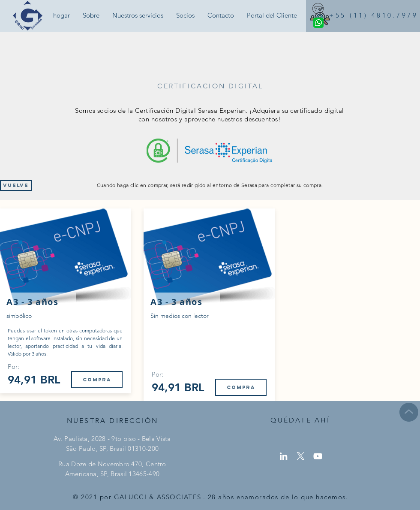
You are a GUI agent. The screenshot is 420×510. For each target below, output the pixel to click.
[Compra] (97, 380)
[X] (301, 456)
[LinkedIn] (283, 456)
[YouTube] (318, 456)
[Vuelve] (16, 186)
